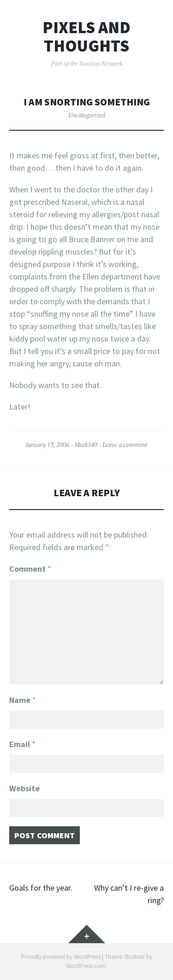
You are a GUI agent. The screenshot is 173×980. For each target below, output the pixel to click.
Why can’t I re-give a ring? (129, 894)
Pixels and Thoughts (86, 37)
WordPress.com (86, 966)
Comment (30, 569)
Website (24, 788)
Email (22, 744)
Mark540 (86, 445)
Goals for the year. (41, 888)
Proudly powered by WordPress (61, 957)
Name (23, 700)
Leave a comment (125, 445)
